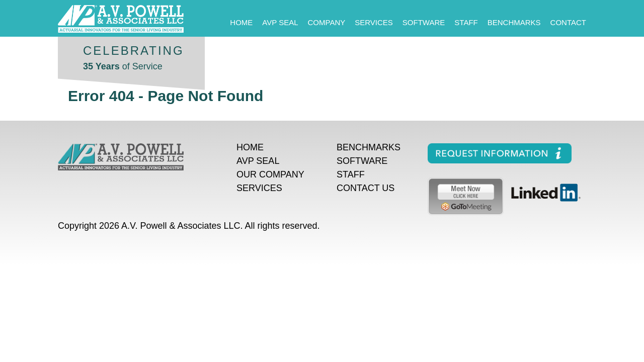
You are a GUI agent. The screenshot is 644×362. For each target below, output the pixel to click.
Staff (466, 22)
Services (374, 22)
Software (424, 22)
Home (241, 22)
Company (327, 22)
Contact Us (366, 188)
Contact (568, 22)
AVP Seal (280, 22)
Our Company (270, 174)
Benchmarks (514, 22)
